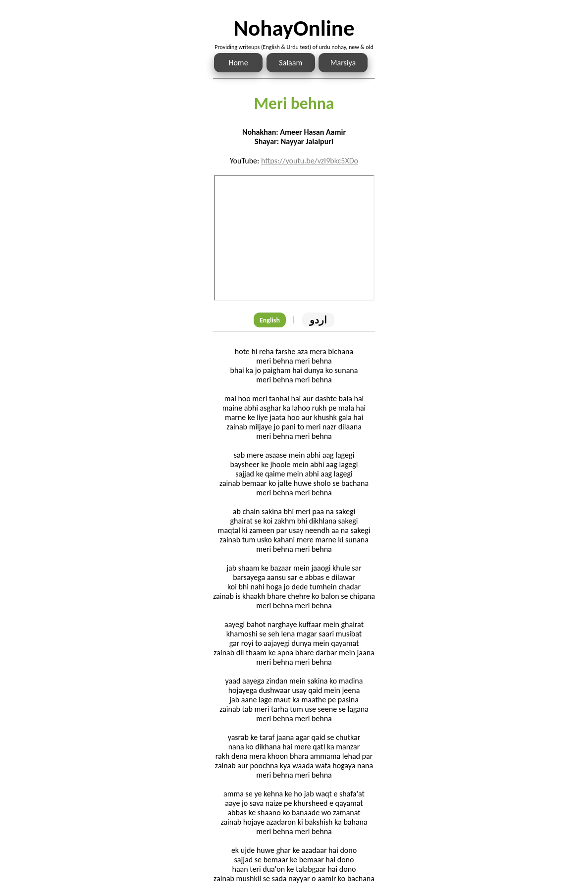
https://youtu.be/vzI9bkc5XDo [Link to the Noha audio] (310, 161)
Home (238, 63)
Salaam (291, 63)
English (270, 320)
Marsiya (343, 63)
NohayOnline (294, 28)
